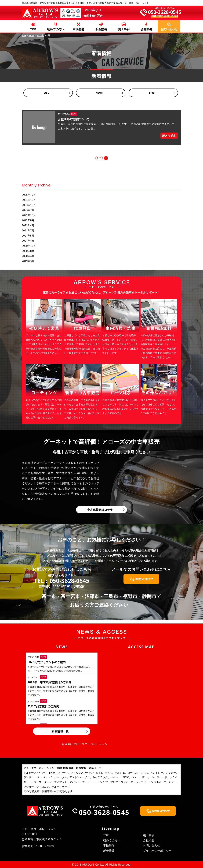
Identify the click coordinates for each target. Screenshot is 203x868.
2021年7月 (28, 230)
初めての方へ (56, 29)
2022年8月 (28, 220)
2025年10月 (29, 195)
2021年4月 (28, 241)
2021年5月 (28, 236)
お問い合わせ (152, 845)
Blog (152, 93)
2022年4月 (28, 225)
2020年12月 (29, 246)
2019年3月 (28, 261)
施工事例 (124, 29)
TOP (33, 29)
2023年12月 (29, 205)
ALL (46, 93)
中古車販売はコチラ (100, 510)
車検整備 (78, 29)
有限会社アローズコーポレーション (85, 744)
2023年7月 (28, 210)
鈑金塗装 (101, 29)
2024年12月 (29, 200)
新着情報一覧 (60, 731)
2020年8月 (28, 251)
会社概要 (146, 29)
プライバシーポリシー (157, 851)
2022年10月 (29, 215)
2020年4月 (28, 256)
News (99, 93)
